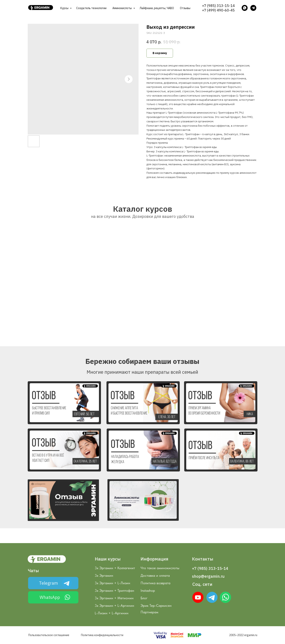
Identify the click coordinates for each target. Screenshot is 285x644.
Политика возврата (155, 583)
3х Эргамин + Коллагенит (115, 568)
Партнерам (149, 612)
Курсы (65, 8)
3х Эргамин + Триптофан (114, 590)
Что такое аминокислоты (160, 568)
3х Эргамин (104, 575)
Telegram (48, 583)
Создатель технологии (91, 8)
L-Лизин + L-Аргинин (112, 613)
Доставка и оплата (155, 575)
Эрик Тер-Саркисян (156, 606)
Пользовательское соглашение (49, 635)
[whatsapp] (245, 8)
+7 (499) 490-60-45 (218, 10)
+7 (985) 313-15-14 (218, 6)
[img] (212, 597)
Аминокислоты (122, 8)
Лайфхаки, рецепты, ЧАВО (157, 8)
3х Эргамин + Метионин (114, 598)
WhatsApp (50, 597)
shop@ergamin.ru (208, 576)
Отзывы (185, 8)
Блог (144, 598)
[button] (64, 403)
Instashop (148, 590)
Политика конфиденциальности (102, 635)
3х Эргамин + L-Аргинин (114, 606)
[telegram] (253, 8)
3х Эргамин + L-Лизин (112, 583)
